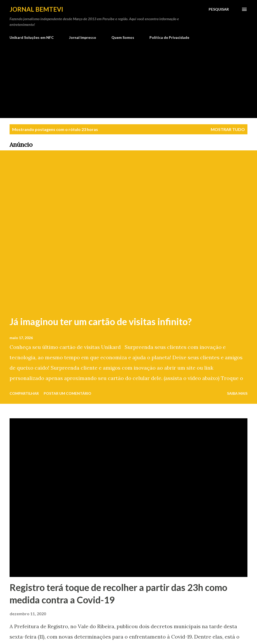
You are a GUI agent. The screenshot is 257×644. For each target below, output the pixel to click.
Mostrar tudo (228, 129)
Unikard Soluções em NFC (32, 37)
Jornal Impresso (83, 37)
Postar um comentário (67, 393)
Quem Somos (123, 37)
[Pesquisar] (219, 9)
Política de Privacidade (169, 37)
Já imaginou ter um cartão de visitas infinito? (101, 321)
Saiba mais (237, 393)
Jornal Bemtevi (36, 9)
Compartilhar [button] (24, 393)
